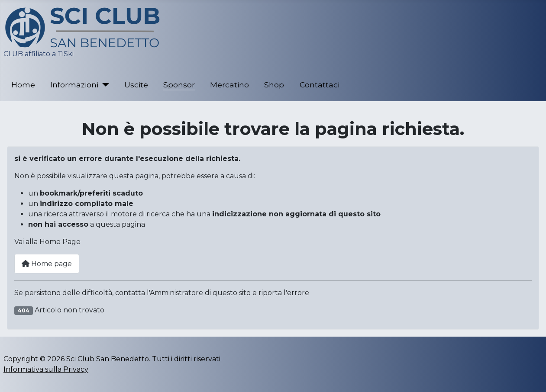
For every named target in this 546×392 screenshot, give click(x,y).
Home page (47, 264)
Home (23, 85)
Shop (274, 85)
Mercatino (229, 85)
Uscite (136, 85)
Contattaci (320, 85)
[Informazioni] (104, 85)
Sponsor (179, 85)
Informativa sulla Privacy (46, 369)
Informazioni (74, 85)
